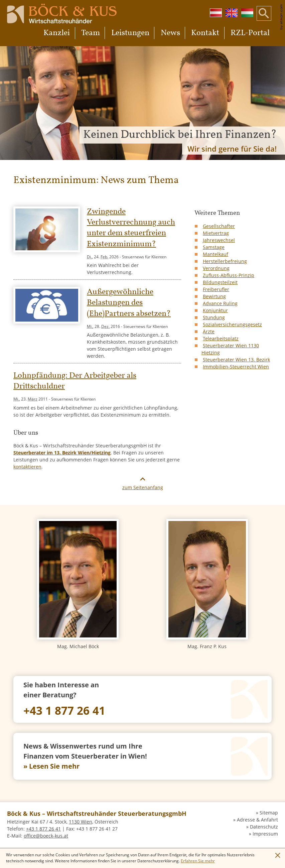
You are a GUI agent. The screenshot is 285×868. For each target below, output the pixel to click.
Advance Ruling (220, 303)
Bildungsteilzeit (220, 282)
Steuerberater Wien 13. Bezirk (236, 360)
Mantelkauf (216, 254)
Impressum (265, 834)
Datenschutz (264, 827)
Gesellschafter (219, 226)
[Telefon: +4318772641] (142, 699)
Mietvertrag (216, 233)
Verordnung (216, 268)
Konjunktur (215, 310)
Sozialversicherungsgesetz (232, 324)
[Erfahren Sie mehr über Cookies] (198, 861)
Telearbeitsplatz (221, 338)
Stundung (214, 317)
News (170, 33)
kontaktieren (27, 467)
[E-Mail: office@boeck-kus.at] (46, 836)
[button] (264, 19)
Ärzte (209, 331)
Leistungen (130, 33)
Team (91, 33)
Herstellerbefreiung (225, 261)
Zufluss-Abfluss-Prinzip (229, 275)
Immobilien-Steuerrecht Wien (236, 367)
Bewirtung (214, 296)
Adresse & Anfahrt (257, 820)
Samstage (214, 247)
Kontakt (205, 33)
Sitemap (269, 813)
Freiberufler (216, 289)
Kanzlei (57, 33)
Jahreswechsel (219, 240)
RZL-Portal (250, 33)
